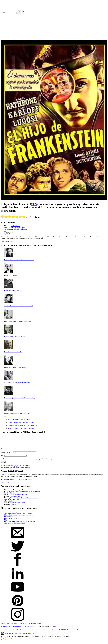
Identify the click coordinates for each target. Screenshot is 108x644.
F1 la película (14, 506)
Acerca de (4, 626)
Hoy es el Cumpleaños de (12, 520)
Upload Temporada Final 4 (17, 505)
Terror (11, 242)
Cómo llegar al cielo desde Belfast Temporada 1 (26, 494)
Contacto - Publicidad (14, 626)
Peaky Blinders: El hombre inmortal (27, 500)
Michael (13, 495)
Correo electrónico (7, 454)
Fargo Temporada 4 (19, 492)
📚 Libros (20, 467)
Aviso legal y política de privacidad (31, 626)
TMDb (65, 632)
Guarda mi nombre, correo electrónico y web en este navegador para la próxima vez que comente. (31, 461)
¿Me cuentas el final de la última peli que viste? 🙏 (15, 469)
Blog (6, 522)
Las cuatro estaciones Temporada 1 (18, 497)
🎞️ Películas (5, 467)
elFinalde (17, 629)
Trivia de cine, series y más (12, 514)
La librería (12, 503)
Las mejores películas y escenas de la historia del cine (20, 524)
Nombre (4, 451)
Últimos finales (9, 519)
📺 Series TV (12, 467)
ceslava (5, 477)
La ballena (16, 502)
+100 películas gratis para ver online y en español (18, 516)
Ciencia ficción (5, 242)
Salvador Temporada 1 (17, 498)
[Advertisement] (54, 27)
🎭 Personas (26, 467)
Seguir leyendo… (6, 484)
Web (2, 458)
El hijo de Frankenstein (20, 229)
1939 (34, 204)
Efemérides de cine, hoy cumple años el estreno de (19, 517)
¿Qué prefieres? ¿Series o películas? (15, 525)
